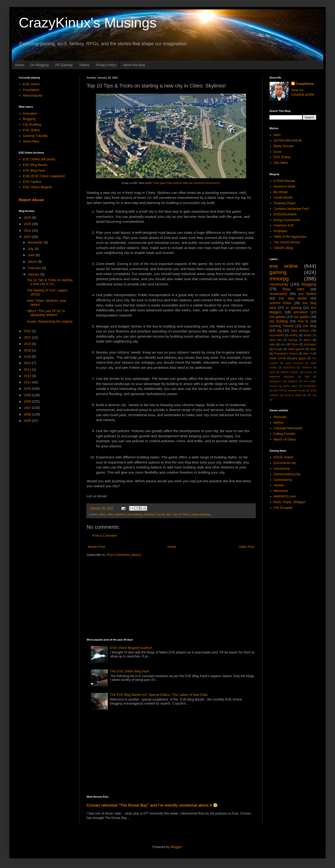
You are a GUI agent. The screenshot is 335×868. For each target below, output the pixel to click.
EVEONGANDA (285, 214)
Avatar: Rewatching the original (50, 321)
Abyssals (280, 417)
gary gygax (299, 358)
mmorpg (279, 279)
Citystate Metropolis (288, 428)
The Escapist (283, 508)
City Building (32, 125)
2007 (28, 408)
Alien (277, 135)
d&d (307, 377)
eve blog (310, 326)
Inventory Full (283, 225)
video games (296, 349)
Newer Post (96, 547)
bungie (278, 349)
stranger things (296, 390)
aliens (307, 340)
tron (283, 344)
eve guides (301, 317)
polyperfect (310, 386)
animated (310, 344)
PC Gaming (64, 65)
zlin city (312, 395)
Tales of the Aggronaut (290, 237)
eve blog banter (293, 298)
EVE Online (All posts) (39, 159)
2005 (28, 421)
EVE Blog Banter (35, 165)
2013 (28, 376)
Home (19, 65)
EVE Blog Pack (34, 170)
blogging (309, 284)
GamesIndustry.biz (287, 474)
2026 (28, 218)
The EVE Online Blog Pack (130, 671)
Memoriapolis (33, 95)
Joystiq (279, 485)
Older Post (246, 547)
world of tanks (293, 395)
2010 (28, 389)
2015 (28, 363)
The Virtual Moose (287, 242)
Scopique (280, 231)
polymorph (289, 367)
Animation (30, 113)
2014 (28, 370)
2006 (28, 414)
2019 (28, 344)
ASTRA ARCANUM (288, 140)
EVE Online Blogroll (37, 187)
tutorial (293, 340)
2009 (28, 395)
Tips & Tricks (181, 514)
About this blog (134, 65)
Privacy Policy (106, 65)
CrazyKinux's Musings (88, 23)
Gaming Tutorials (35, 136)
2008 (28, 401)
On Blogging (39, 65)
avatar (307, 335)
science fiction (281, 303)
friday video (293, 289)
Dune (277, 152)
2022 (28, 331)
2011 (28, 382)
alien (313, 349)
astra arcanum (294, 363)
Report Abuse (31, 200)
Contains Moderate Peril (291, 209)
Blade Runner (284, 146)
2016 (28, 357)
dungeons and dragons (283, 381)
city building (135, 514)
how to (303, 321)
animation (300, 312)
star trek (278, 390)
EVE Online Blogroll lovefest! (131, 648)
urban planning (201, 514)
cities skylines (116, 514)
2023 (28, 237)
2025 (28, 224)
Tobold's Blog (283, 248)
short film (276, 340)
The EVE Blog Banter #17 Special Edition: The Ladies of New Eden (159, 695)
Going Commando (287, 220)
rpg (279, 330)
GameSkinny (283, 480)
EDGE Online (283, 457)
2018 (28, 350)
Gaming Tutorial (154, 514)
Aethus (279, 423)
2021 (28, 337)
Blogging (29, 119)
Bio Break (281, 192)
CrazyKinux (305, 84)
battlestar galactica (282, 377)
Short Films (31, 141)
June (32, 255)
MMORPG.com (285, 496)
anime (308, 372)
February (35, 268)
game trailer (290, 386)
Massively (281, 491)
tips (169, 514)
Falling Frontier (285, 434)
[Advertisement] (163, 597)
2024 (28, 230)
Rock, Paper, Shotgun (290, 502)
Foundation (31, 90)
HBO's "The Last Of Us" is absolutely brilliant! (46, 313)
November (36, 242)
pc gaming (294, 308)
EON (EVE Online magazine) (44, 176)
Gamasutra (282, 468)
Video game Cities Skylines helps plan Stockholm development (186, 183)
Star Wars (281, 163)
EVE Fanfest (32, 182)
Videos (84, 65)
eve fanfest (307, 294)
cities (102, 514)
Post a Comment (105, 536)
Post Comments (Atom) (124, 555)
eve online (284, 266)
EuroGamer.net (285, 463)
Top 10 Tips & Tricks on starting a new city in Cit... (50, 282)
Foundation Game (286, 354)
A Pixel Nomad (284, 181)
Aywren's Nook (285, 186)
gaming (278, 272)
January (34, 274)
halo (272, 344)
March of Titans (285, 439)
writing (294, 335)
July (31, 249)
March (33, 262)
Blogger (176, 847)
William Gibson (290, 372)
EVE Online (31, 84)
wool (272, 372)
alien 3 (307, 354)
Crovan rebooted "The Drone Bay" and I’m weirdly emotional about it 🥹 (152, 805)
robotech (307, 367)
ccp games (277, 317)
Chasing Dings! (285, 203)
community (279, 284)
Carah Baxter (283, 197)
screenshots (278, 294)
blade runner (278, 358)
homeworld (277, 335)
